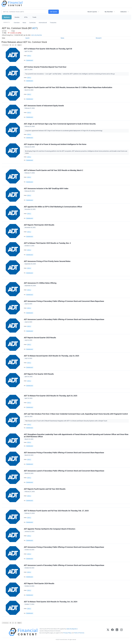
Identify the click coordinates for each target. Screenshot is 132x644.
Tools (34, 17)
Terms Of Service (79, 633)
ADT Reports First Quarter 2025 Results (39, 374)
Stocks (17, 17)
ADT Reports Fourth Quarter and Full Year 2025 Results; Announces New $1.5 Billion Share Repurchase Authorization (68, 87)
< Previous (5, 45)
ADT (35, 28)
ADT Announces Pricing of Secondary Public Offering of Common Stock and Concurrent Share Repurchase (64, 301)
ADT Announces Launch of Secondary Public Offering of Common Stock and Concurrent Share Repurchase (64, 319)
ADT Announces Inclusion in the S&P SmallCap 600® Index (46, 189)
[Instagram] (121, 632)
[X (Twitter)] (108, 632)
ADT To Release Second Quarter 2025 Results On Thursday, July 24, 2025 (52, 356)
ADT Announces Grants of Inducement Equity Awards (44, 106)
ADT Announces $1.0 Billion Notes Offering (40, 283)
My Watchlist (109, 12)
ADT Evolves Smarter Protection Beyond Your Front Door (45, 67)
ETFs (26, 17)
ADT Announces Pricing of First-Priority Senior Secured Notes (47, 261)
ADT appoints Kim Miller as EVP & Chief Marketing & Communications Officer (53, 207)
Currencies (32, 23)
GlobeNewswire (30, 60)
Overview (17, 23)
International (43, 23)
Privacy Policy (67, 633)
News (24, 23)
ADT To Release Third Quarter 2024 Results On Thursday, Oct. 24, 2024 (51, 602)
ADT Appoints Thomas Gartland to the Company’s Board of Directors (50, 529)
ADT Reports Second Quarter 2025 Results (40, 338)
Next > (20, 45)
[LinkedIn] (117, 632)
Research (99, 38)
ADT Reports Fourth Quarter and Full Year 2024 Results (45, 489)
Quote (27, 38)
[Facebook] (112, 632)
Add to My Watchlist (39, 35)
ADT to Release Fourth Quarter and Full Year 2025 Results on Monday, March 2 (53, 170)
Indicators (124, 12)
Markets (7, 17)
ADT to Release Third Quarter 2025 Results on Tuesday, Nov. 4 (47, 243)
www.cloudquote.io (72, 629)
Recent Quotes (92, 12)
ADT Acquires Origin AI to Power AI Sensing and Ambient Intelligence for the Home (55, 144)
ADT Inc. (29, 56)
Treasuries (53, 23)
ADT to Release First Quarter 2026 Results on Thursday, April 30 (48, 49)
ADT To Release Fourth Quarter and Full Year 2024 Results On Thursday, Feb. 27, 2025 (56, 511)
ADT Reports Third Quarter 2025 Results (39, 225)
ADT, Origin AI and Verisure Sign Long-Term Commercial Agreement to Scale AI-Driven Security (60, 124)
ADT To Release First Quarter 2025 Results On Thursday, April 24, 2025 (51, 396)
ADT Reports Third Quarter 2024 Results (39, 584)
